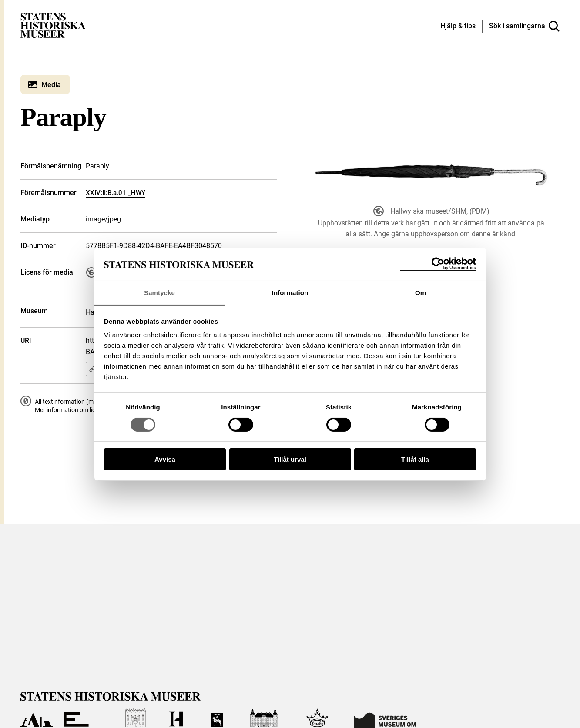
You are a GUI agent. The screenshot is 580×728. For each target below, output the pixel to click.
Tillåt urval (290, 459)
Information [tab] (290, 293)
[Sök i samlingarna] (524, 27)
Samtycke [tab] (159, 293)
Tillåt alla (415, 459)
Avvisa (165, 459)
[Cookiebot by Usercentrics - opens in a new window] (438, 264)
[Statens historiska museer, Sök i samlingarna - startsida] (53, 25)
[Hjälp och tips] (458, 27)
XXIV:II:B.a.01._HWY (116, 193)
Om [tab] (421, 293)
